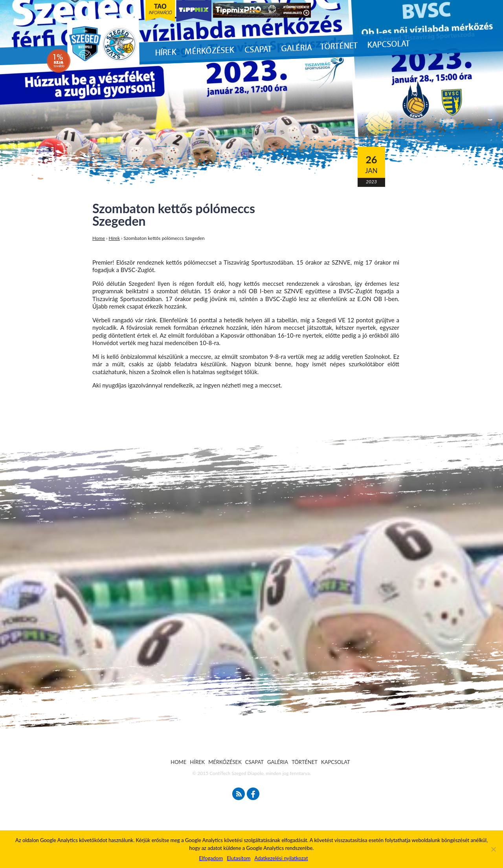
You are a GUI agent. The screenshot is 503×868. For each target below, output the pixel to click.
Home (99, 238)
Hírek (115, 238)
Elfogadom (211, 858)
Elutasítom (239, 858)
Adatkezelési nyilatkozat (281, 858)
